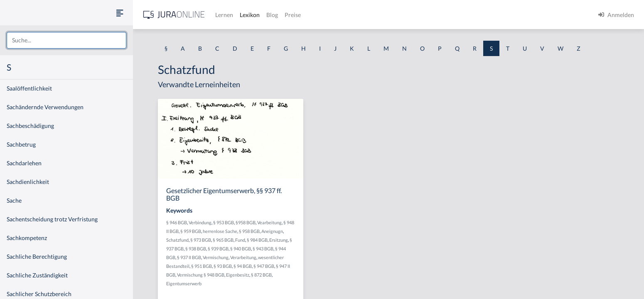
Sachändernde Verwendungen (45, 107)
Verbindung (200, 222)
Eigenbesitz (238, 275)
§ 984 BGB (257, 240)
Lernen (224, 15)
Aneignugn (272, 231)
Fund (240, 240)
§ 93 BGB (223, 266)
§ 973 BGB (201, 240)
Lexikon (250, 15)
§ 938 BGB (196, 249)
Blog (272, 15)
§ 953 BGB (224, 222)
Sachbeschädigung (30, 126)
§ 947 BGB (264, 266)
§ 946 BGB (177, 222)
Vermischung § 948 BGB (201, 275)
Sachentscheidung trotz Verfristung (52, 219)
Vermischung (216, 257)
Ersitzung (279, 240)
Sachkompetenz (27, 238)
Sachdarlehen (24, 163)
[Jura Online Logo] (174, 15)
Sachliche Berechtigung (37, 256)
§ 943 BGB (263, 249)
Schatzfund (177, 240)
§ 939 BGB (218, 249)
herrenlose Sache (220, 231)
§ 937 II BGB (189, 257)
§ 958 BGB (249, 231)
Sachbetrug (21, 144)
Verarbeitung (243, 257)
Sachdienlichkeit (28, 182)
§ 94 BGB (243, 266)
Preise (293, 15)
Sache (14, 200)
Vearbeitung (269, 222)
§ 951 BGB (202, 266)
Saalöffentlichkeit (29, 88)
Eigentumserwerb (184, 283)
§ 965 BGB (223, 240)
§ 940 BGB (241, 249)
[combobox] (66, 40)
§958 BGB (246, 222)
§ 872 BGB (261, 275)
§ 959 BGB (191, 231)
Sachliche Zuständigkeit (37, 275)
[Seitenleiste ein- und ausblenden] (120, 13)
